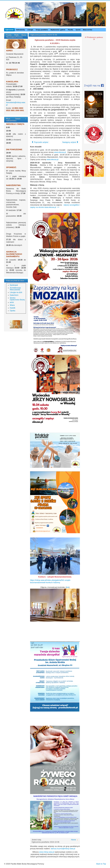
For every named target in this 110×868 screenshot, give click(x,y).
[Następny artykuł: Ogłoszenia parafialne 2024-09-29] (70, 142)
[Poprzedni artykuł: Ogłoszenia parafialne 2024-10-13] (40, 142)
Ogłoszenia (9, 30)
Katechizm (14, 295)
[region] (16, 324)
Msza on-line (88, 30)
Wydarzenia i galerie (58, 30)
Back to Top (101, 864)
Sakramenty (20, 30)
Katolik (13, 308)
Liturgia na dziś (16, 292)
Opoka (12, 311)
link (68, 587)
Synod (78, 30)
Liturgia (30, 30)
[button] (9, 324)
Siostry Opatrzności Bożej (17, 299)
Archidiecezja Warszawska (15, 289)
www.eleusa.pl (60, 152)
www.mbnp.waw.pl (47, 852)
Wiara (12, 305)
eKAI (12, 302)
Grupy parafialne (42, 30)
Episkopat (14, 285)
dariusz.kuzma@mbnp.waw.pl (63, 849)
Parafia (70, 30)
